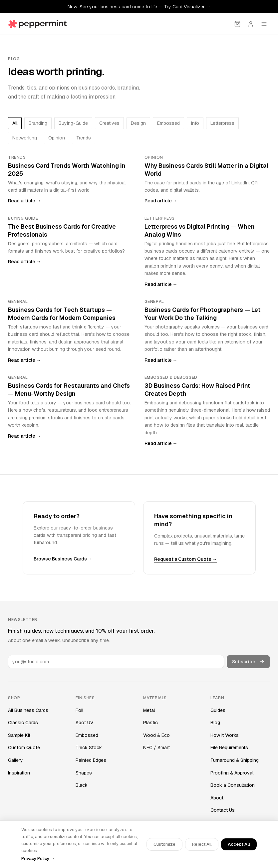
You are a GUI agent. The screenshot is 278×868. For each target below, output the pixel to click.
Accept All (239, 844)
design (138, 123)
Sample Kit (19, 735)
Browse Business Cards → (63, 559)
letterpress (222, 123)
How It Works (225, 735)
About (217, 798)
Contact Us (223, 810)
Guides (218, 710)
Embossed (87, 735)
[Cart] (237, 24)
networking (25, 138)
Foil (79, 710)
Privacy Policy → (38, 859)
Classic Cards (23, 723)
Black (82, 785)
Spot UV (84, 723)
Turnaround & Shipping (235, 760)
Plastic (150, 723)
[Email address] (116, 662)
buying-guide (73, 123)
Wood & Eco (156, 735)
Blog (215, 723)
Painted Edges (91, 760)
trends (84, 138)
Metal (149, 710)
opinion (57, 138)
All (15, 123)
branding (38, 123)
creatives (109, 123)
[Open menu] (264, 24)
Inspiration (19, 773)
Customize (164, 844)
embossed (168, 123)
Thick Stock (89, 748)
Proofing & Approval (232, 773)
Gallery (15, 760)
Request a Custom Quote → (186, 559)
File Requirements (229, 748)
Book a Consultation (233, 785)
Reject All (202, 844)
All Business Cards (28, 710)
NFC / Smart (156, 748)
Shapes (84, 773)
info (195, 123)
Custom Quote (24, 748)
